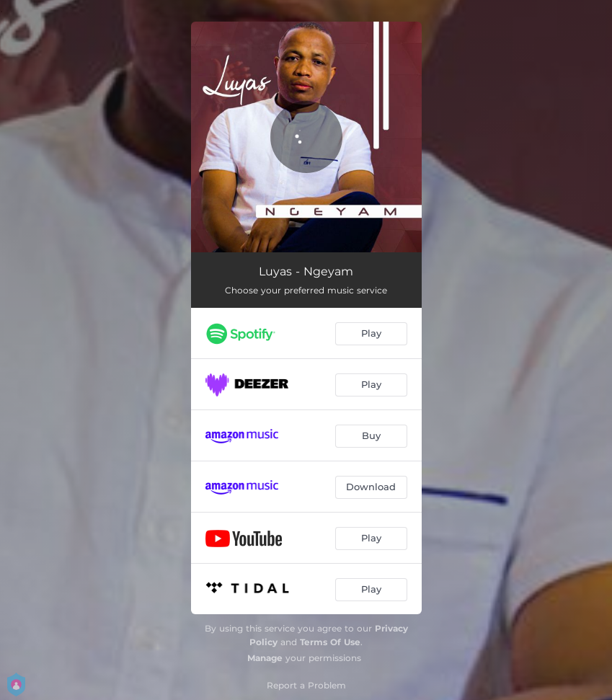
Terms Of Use (330, 642)
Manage (265, 658)
